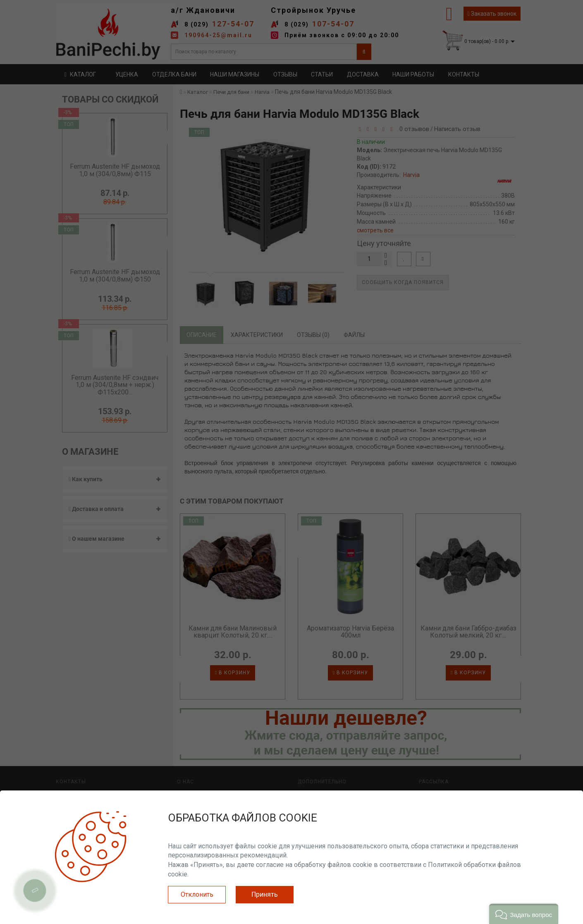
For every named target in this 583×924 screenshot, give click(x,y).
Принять (265, 894)
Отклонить (197, 894)
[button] (524, 914)
